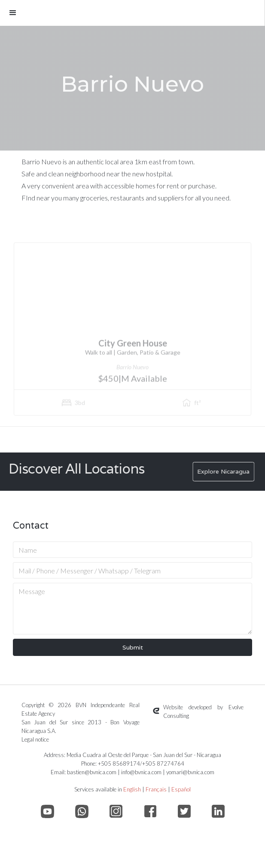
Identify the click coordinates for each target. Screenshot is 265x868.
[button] (132, 13)
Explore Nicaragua (228, 471)
